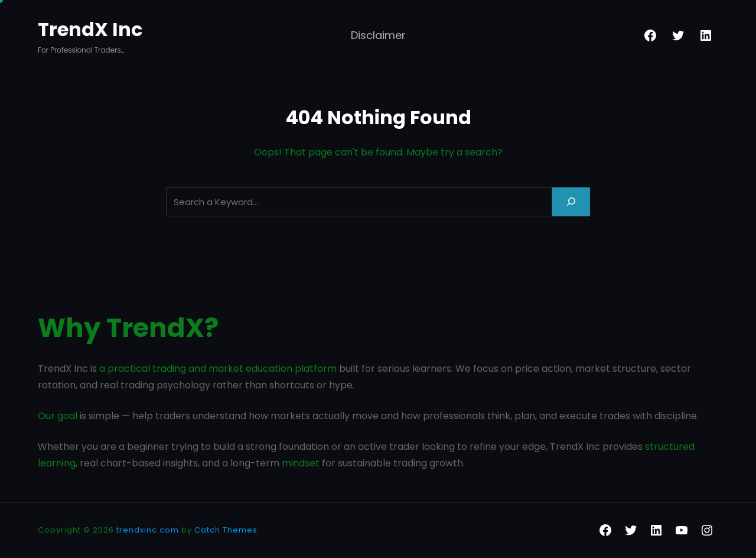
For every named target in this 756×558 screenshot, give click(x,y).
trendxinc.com (148, 530)
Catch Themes (226, 530)
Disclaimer (378, 35)
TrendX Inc (90, 29)
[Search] (571, 202)
